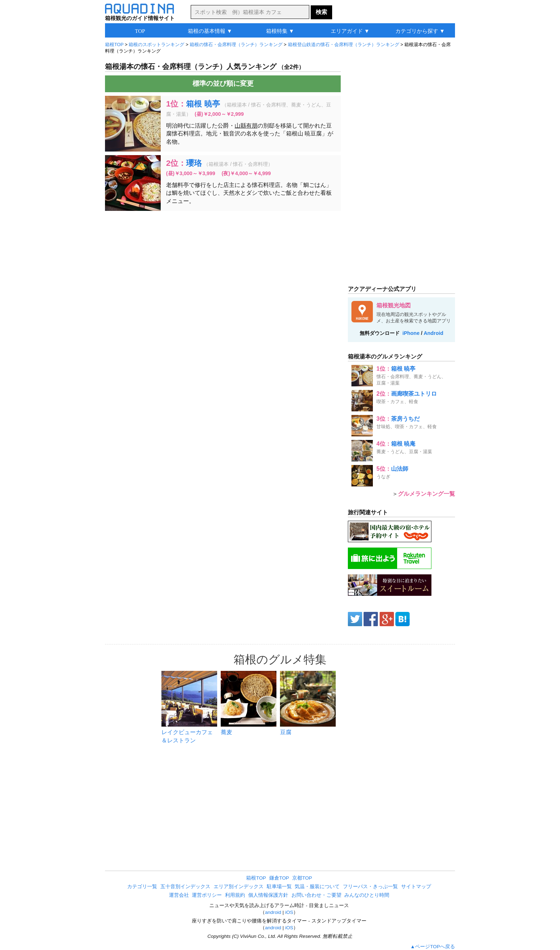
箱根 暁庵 (403, 444)
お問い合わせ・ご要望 (316, 895)
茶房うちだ (405, 419)
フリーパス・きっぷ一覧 (370, 887)
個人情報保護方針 (268, 895)
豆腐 (286, 732)
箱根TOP (256, 878)
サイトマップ (416, 887)
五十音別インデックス (185, 887)
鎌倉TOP (279, 878)
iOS (289, 912)
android (273, 912)
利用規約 (235, 895)
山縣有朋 (246, 126)
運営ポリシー (207, 895)
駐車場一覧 (279, 887)
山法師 (400, 469)
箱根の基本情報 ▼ (210, 31)
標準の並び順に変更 (223, 83)
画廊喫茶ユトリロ (414, 394)
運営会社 (179, 895)
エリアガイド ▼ (350, 31)
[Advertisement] (223, 268)
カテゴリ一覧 (142, 887)
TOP (140, 31)
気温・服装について (317, 887)
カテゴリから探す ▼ (420, 31)
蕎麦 (226, 732)
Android (433, 333)
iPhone (411, 333)
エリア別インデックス (239, 887)
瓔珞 (194, 163)
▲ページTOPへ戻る (433, 947)
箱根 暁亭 (203, 104)
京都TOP (302, 878)
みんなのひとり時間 (367, 895)
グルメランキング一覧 (426, 494)
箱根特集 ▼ (280, 31)
